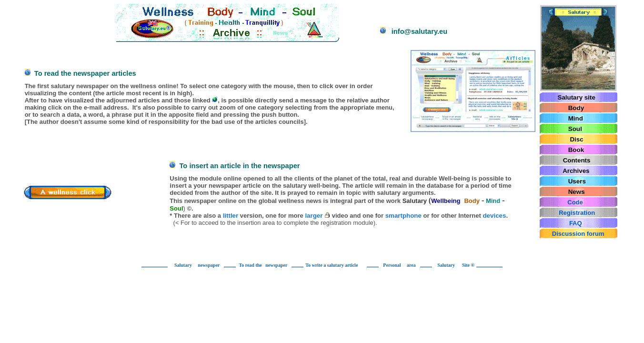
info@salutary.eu (393, 31)
